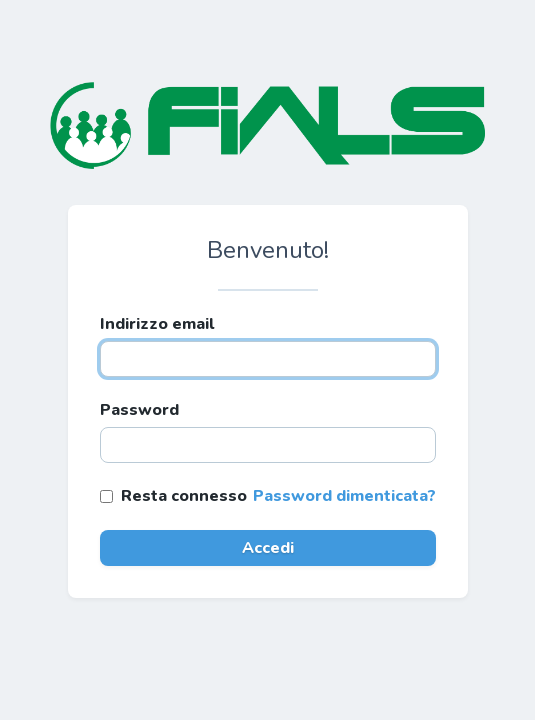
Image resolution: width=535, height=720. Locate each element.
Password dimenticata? (344, 496)
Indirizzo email (157, 324)
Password (139, 410)
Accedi (268, 548)
